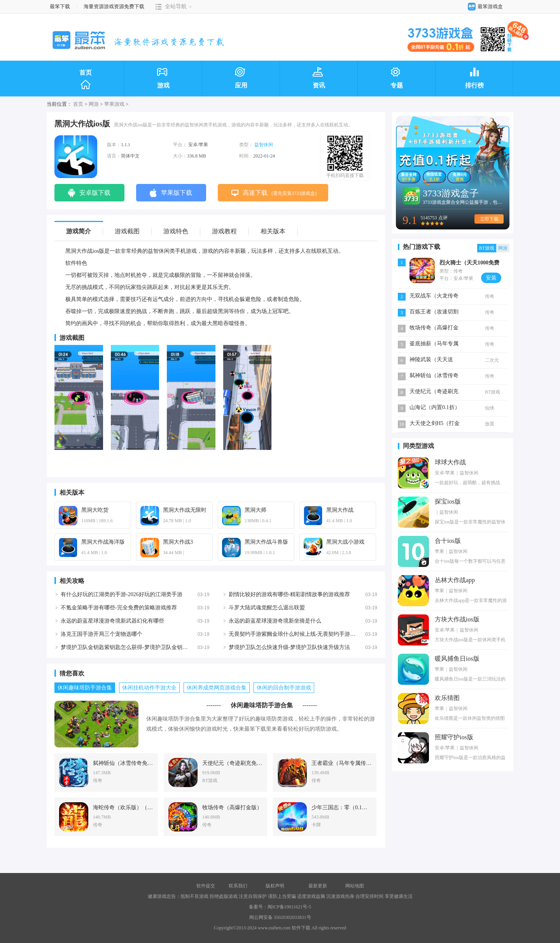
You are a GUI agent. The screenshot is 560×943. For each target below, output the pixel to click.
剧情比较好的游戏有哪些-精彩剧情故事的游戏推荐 (290, 594)
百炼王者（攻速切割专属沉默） (434, 312)
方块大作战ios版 (457, 619)
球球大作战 (450, 462)
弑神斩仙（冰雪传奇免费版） (434, 376)
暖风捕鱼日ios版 (457, 659)
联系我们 (238, 886)
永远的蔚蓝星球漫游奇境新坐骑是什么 (275, 621)
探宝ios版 (448, 501)
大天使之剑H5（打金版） (435, 424)
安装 (491, 278)
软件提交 (206, 886)
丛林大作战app (455, 580)
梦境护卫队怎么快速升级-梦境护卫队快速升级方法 (290, 647)
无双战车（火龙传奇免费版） (434, 297)
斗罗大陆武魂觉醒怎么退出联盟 (267, 608)
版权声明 (275, 886)
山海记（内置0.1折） (435, 407)
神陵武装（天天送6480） (431, 360)
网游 (94, 104)
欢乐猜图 (447, 698)
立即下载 (489, 219)
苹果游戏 (114, 104)
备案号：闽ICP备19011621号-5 (280, 907)
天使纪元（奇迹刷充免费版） (434, 392)
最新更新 (318, 886)
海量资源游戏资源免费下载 (113, 6)
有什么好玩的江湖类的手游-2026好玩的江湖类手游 (122, 594)
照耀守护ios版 (454, 737)
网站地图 (355, 886)
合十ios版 (448, 541)
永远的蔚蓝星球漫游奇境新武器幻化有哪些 (112, 621)
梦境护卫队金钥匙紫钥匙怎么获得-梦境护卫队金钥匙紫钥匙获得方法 (143, 647)
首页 (86, 80)
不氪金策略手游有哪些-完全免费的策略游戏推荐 (119, 608)
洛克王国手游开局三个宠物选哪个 (101, 634)
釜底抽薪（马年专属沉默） (434, 344)
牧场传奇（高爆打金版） (434, 328)
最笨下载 (60, 6)
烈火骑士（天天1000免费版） (469, 264)
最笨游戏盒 (484, 6)
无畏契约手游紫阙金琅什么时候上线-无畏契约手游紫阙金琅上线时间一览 (317, 634)
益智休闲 (264, 145)
